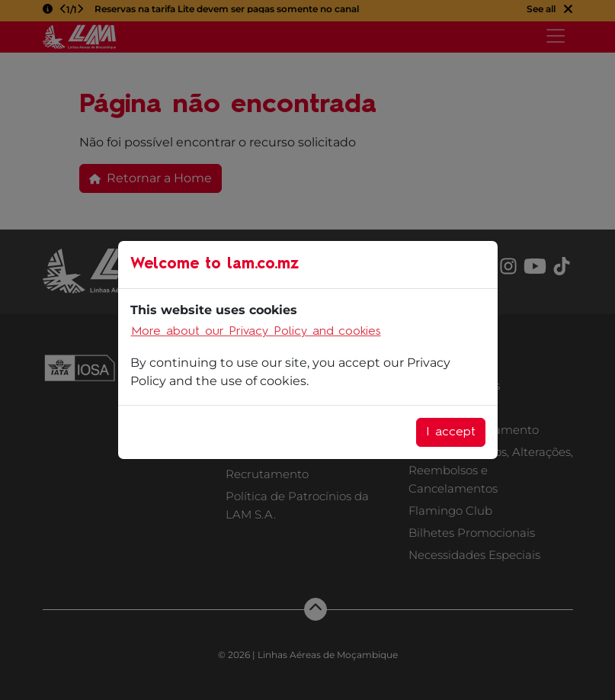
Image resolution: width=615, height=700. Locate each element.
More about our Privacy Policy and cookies (256, 332)
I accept (451, 432)
